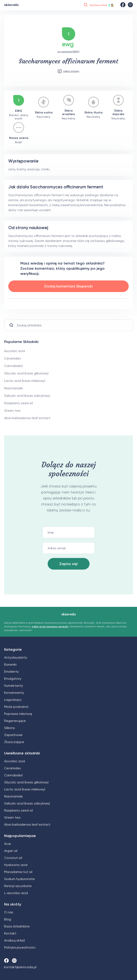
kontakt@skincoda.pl (20, 967)
